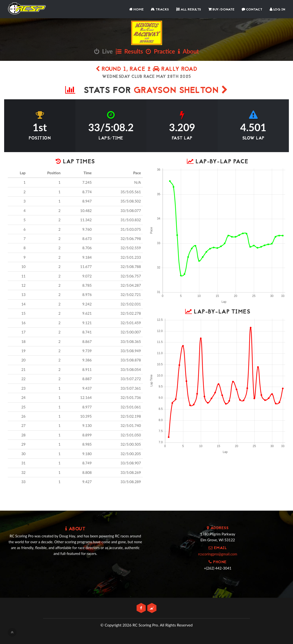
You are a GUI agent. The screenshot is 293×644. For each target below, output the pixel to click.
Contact (252, 10)
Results (129, 51)
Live (103, 51)
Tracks (160, 10)
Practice (160, 51)
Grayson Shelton (181, 91)
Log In (277, 10)
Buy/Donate (221, 10)
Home (136, 10)
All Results (189, 10)
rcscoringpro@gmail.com (218, 554)
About (188, 51)
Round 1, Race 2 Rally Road (146, 69)
